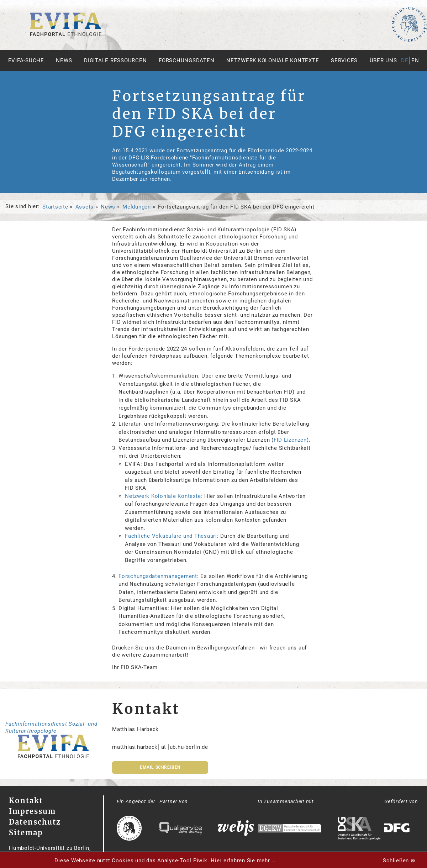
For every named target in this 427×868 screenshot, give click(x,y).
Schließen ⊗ (399, 861)
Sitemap (26, 833)
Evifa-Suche (26, 61)
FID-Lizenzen (290, 440)
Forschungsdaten (186, 61)
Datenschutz (35, 822)
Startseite (55, 207)
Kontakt (26, 801)
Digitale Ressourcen (115, 61)
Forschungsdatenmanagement (158, 576)
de (405, 61)
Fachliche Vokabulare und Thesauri (171, 536)
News (64, 61)
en (415, 61)
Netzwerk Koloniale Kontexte (273, 61)
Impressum (32, 811)
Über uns (383, 61)
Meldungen (137, 207)
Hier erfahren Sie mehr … (243, 861)
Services (344, 61)
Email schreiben (160, 767)
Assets (85, 207)
